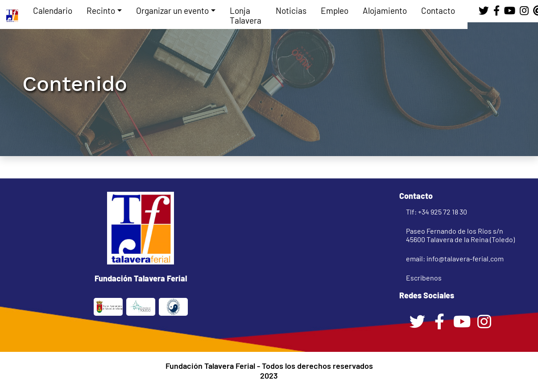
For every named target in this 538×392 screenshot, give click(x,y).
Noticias (291, 10)
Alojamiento (385, 10)
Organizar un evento (172, 10)
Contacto (438, 10)
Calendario (53, 10)
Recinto (101, 10)
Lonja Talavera (246, 15)
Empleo (335, 10)
